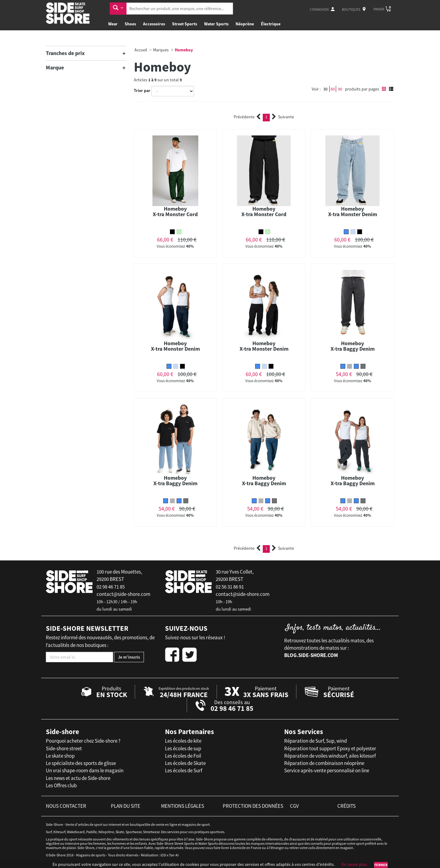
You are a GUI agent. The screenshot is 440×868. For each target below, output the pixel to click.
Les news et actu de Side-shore (78, 778)
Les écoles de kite (183, 741)
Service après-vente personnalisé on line (327, 770)
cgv (294, 806)
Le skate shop (60, 756)
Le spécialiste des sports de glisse (81, 763)
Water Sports (216, 24)
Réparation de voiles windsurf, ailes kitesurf (330, 756)
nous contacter (66, 806)
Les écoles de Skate (185, 763)
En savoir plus (354, 864)
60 (333, 89)
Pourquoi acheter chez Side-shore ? (83, 741)
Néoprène (245, 24)
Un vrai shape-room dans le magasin (85, 770)
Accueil (141, 50)
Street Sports (185, 24)
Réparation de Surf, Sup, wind (315, 741)
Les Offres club (61, 785)
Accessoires (154, 24)
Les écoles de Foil (183, 756)
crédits (346, 806)
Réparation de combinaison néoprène (324, 763)
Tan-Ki (174, 855)
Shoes (130, 24)
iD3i (163, 855)
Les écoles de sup (183, 748)
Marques (161, 50)
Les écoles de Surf (184, 770)
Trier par (142, 90)
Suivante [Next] (283, 117)
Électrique (271, 24)
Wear (113, 24)
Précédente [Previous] (247, 117)
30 (325, 89)
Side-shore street (64, 748)
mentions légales (183, 806)
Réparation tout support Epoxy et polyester (330, 748)
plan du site (126, 806)
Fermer (381, 865)
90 (340, 89)
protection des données (253, 806)
